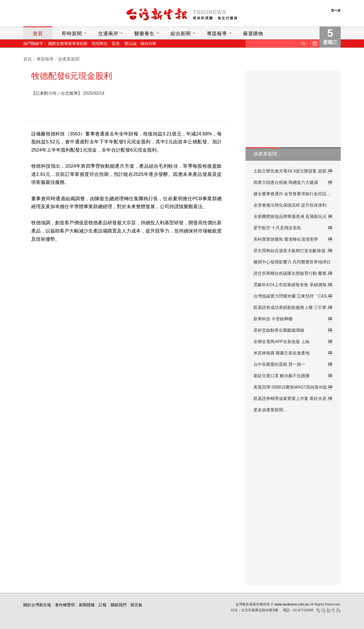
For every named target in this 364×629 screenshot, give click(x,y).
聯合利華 (148, 44)
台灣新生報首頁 (182, 15)
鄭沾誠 (131, 44)
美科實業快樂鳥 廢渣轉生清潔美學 (293, 239)
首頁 (38, 34)
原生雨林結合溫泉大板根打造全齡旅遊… (293, 251)
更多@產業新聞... (270, 410)
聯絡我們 (119, 605)
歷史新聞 (314, 44)
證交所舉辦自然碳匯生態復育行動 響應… (293, 274)
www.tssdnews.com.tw (292, 604)
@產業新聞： (268, 154)
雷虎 (116, 44)
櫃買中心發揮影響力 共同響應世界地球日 (292, 262)
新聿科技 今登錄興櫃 (293, 319)
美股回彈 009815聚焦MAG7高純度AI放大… (293, 387)
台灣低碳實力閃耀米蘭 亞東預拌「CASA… (293, 296)
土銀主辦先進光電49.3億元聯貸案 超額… (293, 171)
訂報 (103, 605)
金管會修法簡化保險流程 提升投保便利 (290, 205)
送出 (303, 44)
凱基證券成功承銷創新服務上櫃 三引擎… (293, 308)
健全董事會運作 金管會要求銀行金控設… (292, 194)
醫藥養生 (144, 34)
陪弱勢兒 (100, 44)
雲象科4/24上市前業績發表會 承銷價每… (293, 285)
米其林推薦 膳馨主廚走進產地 (293, 353)
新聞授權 (87, 605)
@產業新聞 (69, 59)
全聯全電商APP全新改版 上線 (293, 342)
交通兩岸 (108, 34)
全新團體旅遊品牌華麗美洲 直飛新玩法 (293, 217)
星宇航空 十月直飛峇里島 (293, 228)
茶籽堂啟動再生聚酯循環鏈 (293, 330)
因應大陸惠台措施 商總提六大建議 (293, 183)
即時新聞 (72, 34)
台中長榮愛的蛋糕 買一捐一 (293, 364)
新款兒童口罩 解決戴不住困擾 (293, 376)
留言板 (136, 605)
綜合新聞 (181, 34)
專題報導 (217, 34)
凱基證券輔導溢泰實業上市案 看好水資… (293, 399)
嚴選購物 (253, 34)
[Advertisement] (167, 103)
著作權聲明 (65, 605)
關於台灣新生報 (37, 605)
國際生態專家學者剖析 (68, 44)
